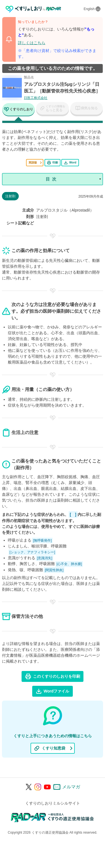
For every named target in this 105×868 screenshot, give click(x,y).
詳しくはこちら (32, 43)
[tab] (18, 110)
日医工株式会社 (36, 98)
